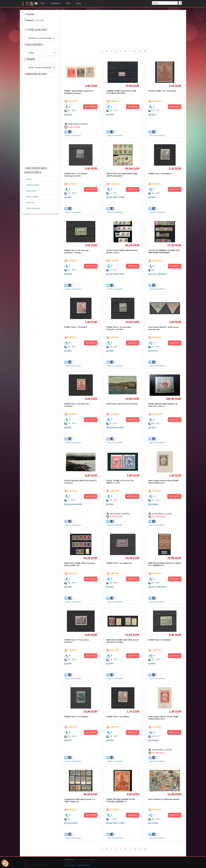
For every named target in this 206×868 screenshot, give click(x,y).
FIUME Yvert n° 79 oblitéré (76, 327)
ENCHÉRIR (90, 107)
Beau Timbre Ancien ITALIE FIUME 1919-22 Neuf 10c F (163, 718)
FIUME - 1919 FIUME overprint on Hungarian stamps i (79, 92)
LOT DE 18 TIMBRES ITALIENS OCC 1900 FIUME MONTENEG (164, 251)
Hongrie (155, 504)
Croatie (155, 823)
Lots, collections (159, 274)
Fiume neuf (31, 191)
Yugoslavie (72, 823)
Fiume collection (33, 208)
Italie (69, 115)
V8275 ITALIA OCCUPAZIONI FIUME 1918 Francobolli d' (122, 175)
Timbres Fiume (33, 185)
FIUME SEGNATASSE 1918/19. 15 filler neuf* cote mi (163, 405)
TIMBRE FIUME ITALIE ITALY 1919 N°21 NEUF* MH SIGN (121, 92)
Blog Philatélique (84, 865)
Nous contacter (70, 865)
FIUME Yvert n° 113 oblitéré (76, 717)
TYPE (43, 4)
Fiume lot (30, 203)
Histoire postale (117, 427)
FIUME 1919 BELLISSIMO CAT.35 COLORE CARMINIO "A (121, 800)
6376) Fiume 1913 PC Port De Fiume (122, 404)
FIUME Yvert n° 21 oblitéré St (119, 563)
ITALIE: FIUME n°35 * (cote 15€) (162, 91)
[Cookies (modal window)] (5, 863)
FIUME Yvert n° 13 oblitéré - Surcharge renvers (76, 175)
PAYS (68, 4)
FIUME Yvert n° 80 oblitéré (160, 174)
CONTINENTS (55, 4)
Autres (154, 351)
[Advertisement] (41, 122)
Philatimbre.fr (70, 860)
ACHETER (133, 107)
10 (145, 51)
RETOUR (39, 20)
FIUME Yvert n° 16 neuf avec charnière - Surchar (77, 251)
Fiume (29, 179)
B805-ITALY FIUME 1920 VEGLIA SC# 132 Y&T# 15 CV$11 (122, 641)
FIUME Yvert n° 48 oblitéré (160, 640)
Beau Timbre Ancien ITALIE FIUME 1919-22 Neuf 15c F (163, 482)
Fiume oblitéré (32, 197)
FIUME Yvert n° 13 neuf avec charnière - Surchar (119, 328)
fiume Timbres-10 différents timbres (164, 799)
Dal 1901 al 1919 (117, 197)
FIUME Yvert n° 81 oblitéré (118, 717)
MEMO (78, 4)
